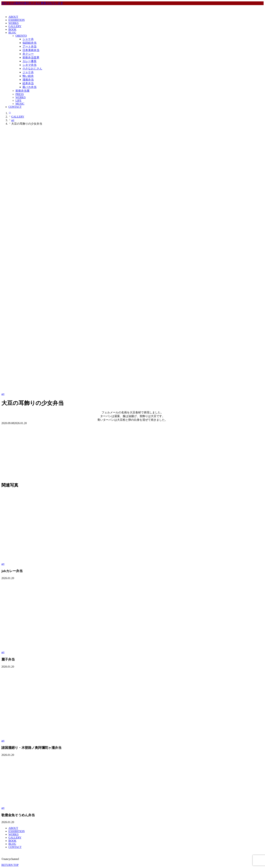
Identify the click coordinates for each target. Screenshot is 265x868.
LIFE (18, 100)
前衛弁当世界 (31, 57)
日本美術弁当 (31, 50)
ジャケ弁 (28, 72)
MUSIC (20, 104)
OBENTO (21, 36)
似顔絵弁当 (30, 43)
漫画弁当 (28, 80)
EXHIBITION (17, 20)
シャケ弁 (28, 39)
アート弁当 (30, 46)
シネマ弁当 (30, 65)
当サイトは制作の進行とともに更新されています (32, 3)
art (3, 394)
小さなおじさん (32, 69)
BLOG (12, 33)
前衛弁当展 (22, 91)
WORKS (14, 23)
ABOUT (13, 17)
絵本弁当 (28, 83)
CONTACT (15, 107)
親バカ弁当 (30, 87)
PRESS (20, 94)
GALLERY (15, 26)
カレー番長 (30, 61)
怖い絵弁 (28, 76)
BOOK (12, 29)
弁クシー (28, 54)
